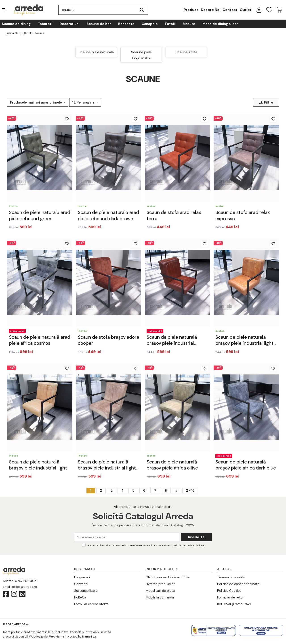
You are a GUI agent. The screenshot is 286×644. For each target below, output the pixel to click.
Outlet (246, 10)
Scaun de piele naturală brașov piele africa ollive (172, 465)
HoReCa (80, 597)
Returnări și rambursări (234, 604)
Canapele (150, 24)
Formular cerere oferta (91, 604)
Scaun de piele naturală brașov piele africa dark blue (246, 465)
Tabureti (45, 24)
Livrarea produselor (160, 584)
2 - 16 (190, 490)
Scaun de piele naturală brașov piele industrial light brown (244, 340)
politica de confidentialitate (189, 545)
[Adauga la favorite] (67, 119)
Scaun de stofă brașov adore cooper (108, 340)
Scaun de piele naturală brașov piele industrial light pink (107, 465)
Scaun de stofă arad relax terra (174, 216)
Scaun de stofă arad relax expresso (243, 216)
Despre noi (82, 577)
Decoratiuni (69, 24)
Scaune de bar (99, 24)
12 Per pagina (84, 102)
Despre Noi (211, 10)
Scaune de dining (16, 24)
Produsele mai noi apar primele (36, 102)
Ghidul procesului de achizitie (168, 577)
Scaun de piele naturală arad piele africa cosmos (40, 340)
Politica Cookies (229, 591)
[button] (8, 10)
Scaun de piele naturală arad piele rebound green (40, 216)
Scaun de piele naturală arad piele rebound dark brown (108, 216)
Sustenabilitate (86, 591)
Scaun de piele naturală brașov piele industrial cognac (172, 340)
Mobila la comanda (160, 597)
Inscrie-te (196, 537)
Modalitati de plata (160, 591)
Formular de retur (230, 597)
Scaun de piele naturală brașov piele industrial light (38, 465)
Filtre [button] (266, 102)
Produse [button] (191, 10)
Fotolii (170, 24)
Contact (230, 10)
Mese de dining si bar (220, 24)
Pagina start (13, 33)
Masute (189, 24)
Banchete (126, 24)
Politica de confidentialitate (238, 584)
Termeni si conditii (231, 577)
